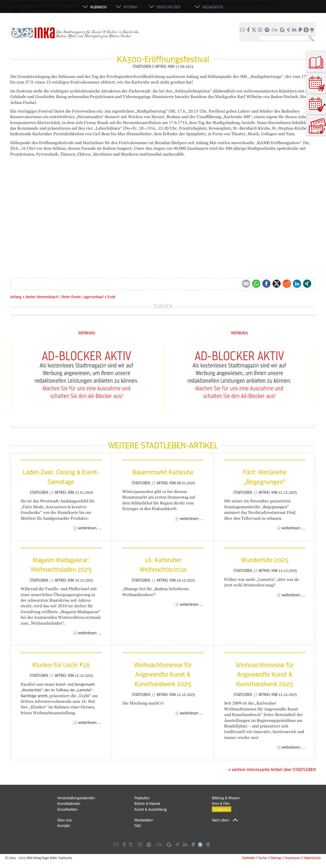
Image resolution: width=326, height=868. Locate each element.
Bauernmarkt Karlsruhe (163, 472)
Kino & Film (221, 803)
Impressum (293, 858)
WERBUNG (87, 333)
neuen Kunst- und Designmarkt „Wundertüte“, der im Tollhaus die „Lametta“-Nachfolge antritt (58, 690)
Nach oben (220, 820)
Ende (112, 297)
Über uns (65, 820)
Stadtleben (39, 492)
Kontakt (64, 825)
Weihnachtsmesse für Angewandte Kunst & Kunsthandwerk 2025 (163, 674)
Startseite (248, 858)
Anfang (16, 297)
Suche (262, 858)
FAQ (138, 825)
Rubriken (98, 7)
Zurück (163, 306)
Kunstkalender (69, 803)
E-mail (246, 284)
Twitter (277, 284)
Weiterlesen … (90, 528)
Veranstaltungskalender (76, 798)
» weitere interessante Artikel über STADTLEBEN (272, 769)
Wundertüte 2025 (265, 560)
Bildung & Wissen (226, 798)
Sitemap (276, 858)
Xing (307, 284)
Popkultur (142, 798)
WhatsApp (256, 284)
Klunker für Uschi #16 (61, 665)
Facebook (266, 284)
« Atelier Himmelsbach (41, 297)
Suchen (312, 39)
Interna (130, 7)
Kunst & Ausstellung (151, 809)
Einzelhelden (67, 809)
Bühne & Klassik (147, 803)
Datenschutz (313, 858)
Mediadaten (144, 820)
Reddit (287, 284)
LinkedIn (297, 284)
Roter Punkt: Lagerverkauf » (84, 297)
